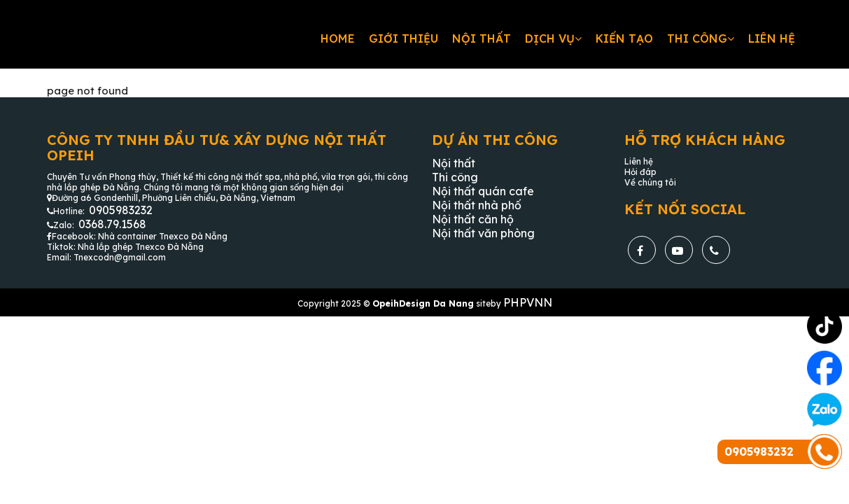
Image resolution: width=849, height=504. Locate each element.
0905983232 (121, 210)
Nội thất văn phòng (483, 233)
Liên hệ (772, 38)
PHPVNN (528, 302)
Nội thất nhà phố (477, 205)
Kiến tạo (624, 38)
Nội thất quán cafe (483, 191)
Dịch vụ (553, 38)
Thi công (701, 38)
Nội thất (482, 38)
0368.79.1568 (112, 224)
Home (338, 38)
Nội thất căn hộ (473, 219)
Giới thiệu (404, 38)
